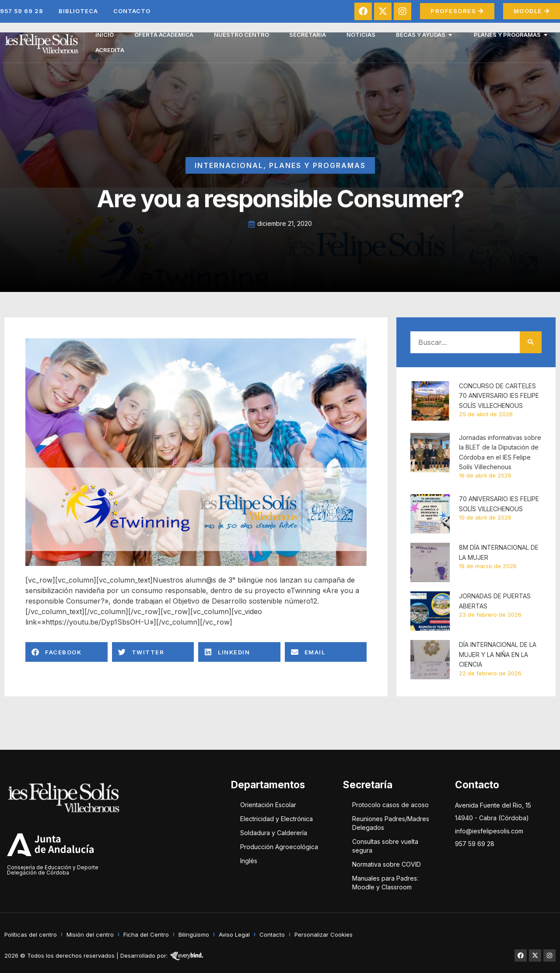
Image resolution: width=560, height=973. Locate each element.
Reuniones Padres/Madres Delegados (391, 823)
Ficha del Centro (146, 934)
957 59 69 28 (22, 11)
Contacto (132, 11)
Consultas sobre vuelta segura (385, 846)
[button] (66, 652)
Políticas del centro (31, 934)
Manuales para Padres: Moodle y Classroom (385, 883)
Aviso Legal (234, 934)
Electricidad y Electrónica (276, 819)
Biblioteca (78, 11)
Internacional (229, 179)
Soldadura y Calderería (274, 833)
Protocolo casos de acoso (390, 805)
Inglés (249, 861)
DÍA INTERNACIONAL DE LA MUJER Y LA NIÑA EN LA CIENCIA (498, 654)
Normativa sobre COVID (387, 864)
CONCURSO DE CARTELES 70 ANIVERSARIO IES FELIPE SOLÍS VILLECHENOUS (499, 396)
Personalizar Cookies (324, 934)
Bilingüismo (194, 934)
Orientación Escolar (268, 805)
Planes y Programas (317, 179)
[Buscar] (531, 342)
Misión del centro (90, 934)
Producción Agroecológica (279, 847)
